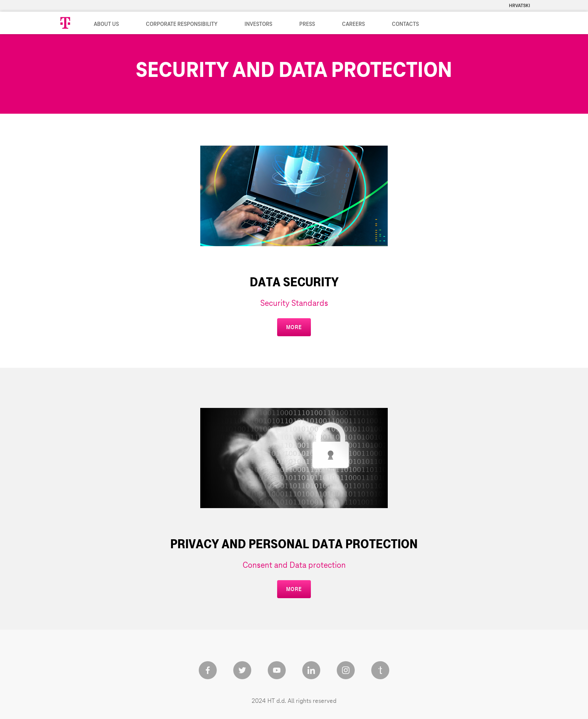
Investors (258, 24)
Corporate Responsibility (182, 24)
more (294, 327)
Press (307, 24)
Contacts (405, 24)
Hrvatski (520, 6)
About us (106, 24)
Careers (353, 24)
